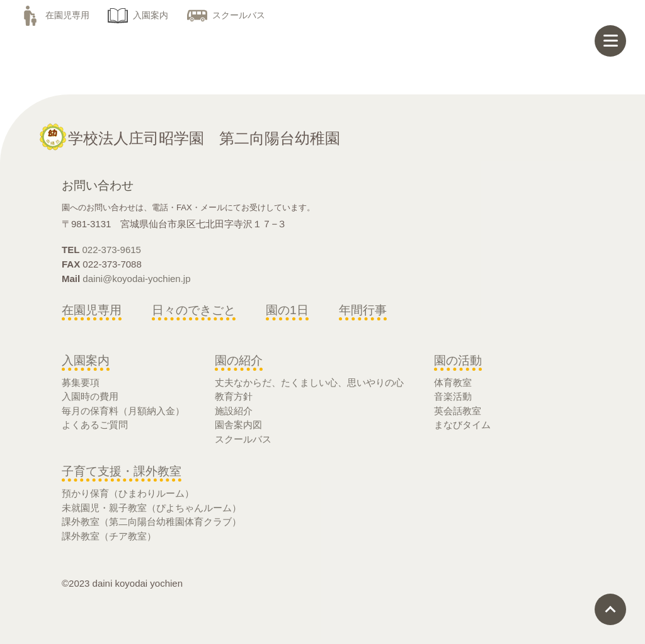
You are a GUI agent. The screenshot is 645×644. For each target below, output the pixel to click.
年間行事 (363, 310)
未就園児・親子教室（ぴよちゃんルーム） (151, 508)
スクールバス (226, 15)
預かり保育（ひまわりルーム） (128, 493)
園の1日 (287, 310)
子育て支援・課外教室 (122, 471)
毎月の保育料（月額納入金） (123, 411)
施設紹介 (234, 411)
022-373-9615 (112, 250)
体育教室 (453, 382)
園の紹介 (239, 360)
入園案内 (138, 15)
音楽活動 (453, 396)
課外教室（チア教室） (109, 536)
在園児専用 (55, 15)
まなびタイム (462, 425)
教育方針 (234, 396)
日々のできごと (194, 310)
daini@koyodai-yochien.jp (136, 279)
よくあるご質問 (95, 425)
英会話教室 (458, 411)
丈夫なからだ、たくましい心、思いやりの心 (309, 382)
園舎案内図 (238, 425)
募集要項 (81, 382)
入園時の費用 (90, 396)
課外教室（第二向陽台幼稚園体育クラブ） (151, 522)
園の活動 (458, 360)
